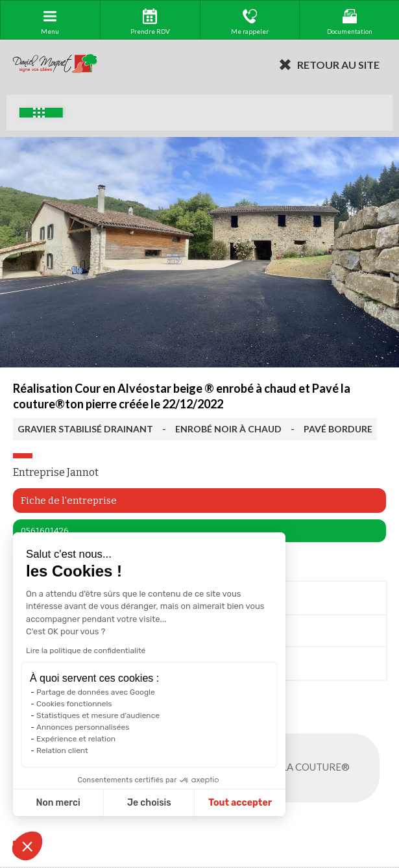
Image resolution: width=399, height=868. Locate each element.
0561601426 (45, 531)
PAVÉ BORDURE (338, 429)
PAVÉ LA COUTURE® (316, 768)
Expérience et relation (76, 739)
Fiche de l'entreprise (69, 501)
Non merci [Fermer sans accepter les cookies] (58, 803)
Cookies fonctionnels (74, 704)
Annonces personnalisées (83, 727)
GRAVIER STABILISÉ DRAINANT (85, 429)
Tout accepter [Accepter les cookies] (240, 803)
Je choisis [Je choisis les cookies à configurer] (149, 803)
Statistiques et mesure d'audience (98, 715)
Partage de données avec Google (96, 692)
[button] (27, 846)
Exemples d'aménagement (39, 113)
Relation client (62, 750)
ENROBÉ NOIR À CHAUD (228, 429)
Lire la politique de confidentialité (86, 651)
